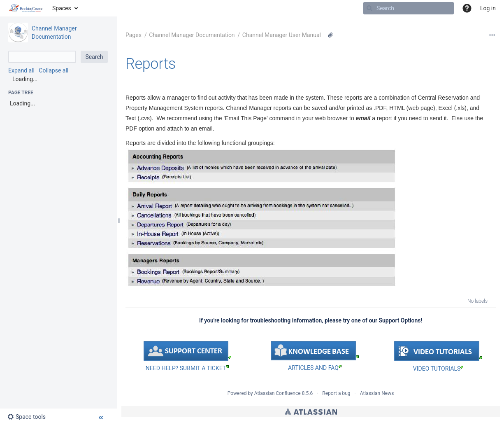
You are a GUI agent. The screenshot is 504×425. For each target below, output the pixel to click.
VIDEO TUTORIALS (438, 369)
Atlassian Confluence (278, 393)
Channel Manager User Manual (282, 35)
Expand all (21, 70)
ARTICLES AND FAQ (315, 368)
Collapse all (53, 70)
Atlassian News (377, 393)
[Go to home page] (26, 8)
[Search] (369, 8)
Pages (134, 35)
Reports (151, 64)
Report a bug (336, 393)
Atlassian (311, 411)
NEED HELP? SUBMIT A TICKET (187, 368)
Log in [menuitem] (488, 8)
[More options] (492, 35)
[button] (467, 8)
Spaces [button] (62, 8)
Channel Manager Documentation (192, 35)
